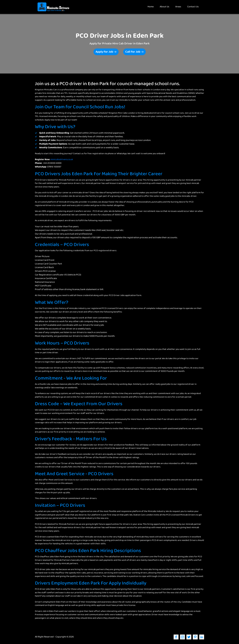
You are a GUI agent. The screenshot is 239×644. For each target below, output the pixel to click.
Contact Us (193, 7)
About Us (164, 7)
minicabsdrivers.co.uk (62, 160)
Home (152, 7)
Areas (178, 7)
